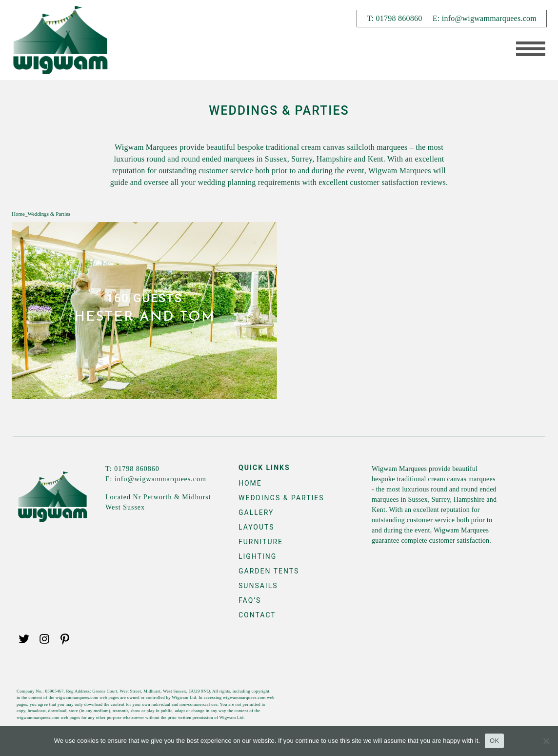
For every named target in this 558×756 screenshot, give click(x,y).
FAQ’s (250, 600)
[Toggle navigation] (527, 50)
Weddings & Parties (281, 498)
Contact (257, 615)
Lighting (258, 556)
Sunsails (258, 586)
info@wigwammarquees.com (160, 479)
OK (494, 741)
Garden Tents (269, 571)
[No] (546, 741)
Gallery (256, 512)
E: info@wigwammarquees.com (485, 18)
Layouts (257, 527)
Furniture (261, 542)
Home (18, 214)
